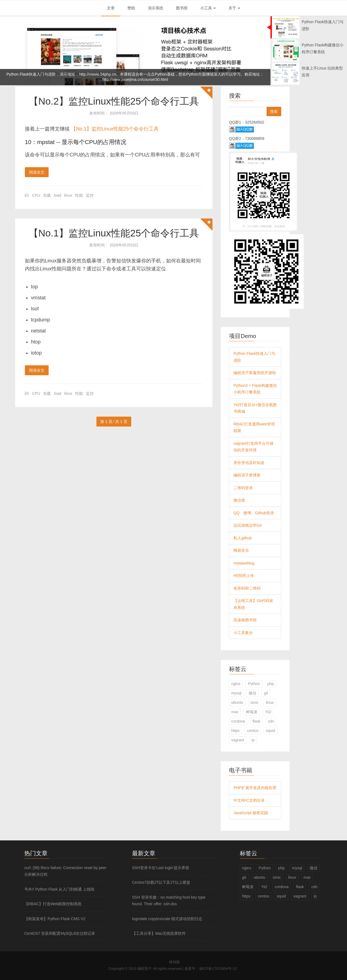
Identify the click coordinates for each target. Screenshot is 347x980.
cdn (271, 721)
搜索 (274, 111)
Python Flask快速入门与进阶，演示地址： (43, 74)
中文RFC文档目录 (249, 800)
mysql (236, 693)
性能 (79, 195)
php (271, 684)
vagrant (238, 740)
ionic (255, 702)
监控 (90, 195)
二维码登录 (243, 488)
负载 (47, 195)
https (235, 731)
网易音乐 (241, 550)
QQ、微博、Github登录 (254, 513)
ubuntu (237, 702)
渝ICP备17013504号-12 (218, 969)
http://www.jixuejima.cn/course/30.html (135, 79)
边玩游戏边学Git (248, 525)
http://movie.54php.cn (98, 74)
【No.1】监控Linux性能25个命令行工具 (115, 129)
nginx (236, 684)
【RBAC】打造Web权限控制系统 (53, 904)
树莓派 (252, 712)
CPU (36, 195)
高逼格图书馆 (245, 620)
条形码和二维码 (247, 588)
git (266, 693)
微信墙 (239, 500)
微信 (253, 693)
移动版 (174, 962)
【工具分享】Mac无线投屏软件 (159, 933)
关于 (234, 8)
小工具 (208, 8)
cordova (238, 721)
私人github (243, 538)
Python (254, 684)
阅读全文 (37, 172)
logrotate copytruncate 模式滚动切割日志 (167, 919)
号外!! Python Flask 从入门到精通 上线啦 (59, 889)
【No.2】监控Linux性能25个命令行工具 (114, 101)
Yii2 (268, 712)
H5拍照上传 (244, 576)
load (57, 195)
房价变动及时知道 (249, 463)
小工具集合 (243, 633)
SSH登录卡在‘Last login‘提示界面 (161, 868)
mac (235, 712)
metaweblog (244, 563)
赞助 (131, 8)
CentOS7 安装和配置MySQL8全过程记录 (60, 933)
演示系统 (156, 8)
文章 (111, 8)
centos (253, 731)
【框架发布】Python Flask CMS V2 (55, 919)
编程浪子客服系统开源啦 (255, 373)
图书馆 (182, 8)
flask (257, 721)
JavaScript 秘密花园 (251, 813)
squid (270, 731)
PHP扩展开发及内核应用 (255, 788)
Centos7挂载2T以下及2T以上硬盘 (161, 882)
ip (253, 740)
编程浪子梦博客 (247, 475)
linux (68, 195)
